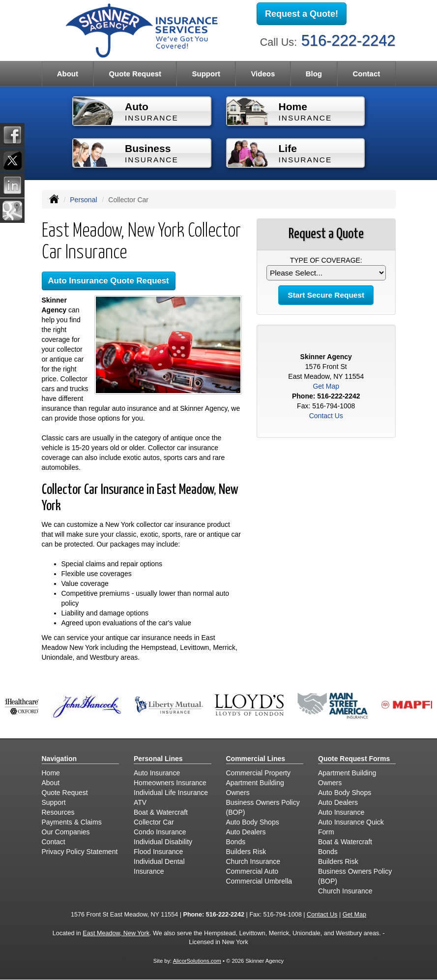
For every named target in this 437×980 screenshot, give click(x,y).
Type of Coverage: (326, 260)
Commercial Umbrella (259, 881)
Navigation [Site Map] (59, 759)
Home (51, 773)
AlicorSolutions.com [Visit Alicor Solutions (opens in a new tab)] (197, 961)
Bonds (236, 842)
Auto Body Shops (253, 822)
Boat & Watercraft (161, 812)
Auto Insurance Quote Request (109, 281)
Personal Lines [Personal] (158, 759)
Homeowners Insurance (170, 783)
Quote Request (65, 793)
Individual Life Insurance (171, 793)
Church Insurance (253, 861)
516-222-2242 (349, 41)
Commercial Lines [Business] (256, 759)
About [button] (68, 74)
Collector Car (154, 822)
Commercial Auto (252, 871)
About (51, 783)
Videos (263, 74)
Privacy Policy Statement (80, 852)
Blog (314, 74)
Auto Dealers (246, 832)
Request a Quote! (302, 14)
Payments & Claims (72, 822)
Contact (366, 74)
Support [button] (206, 74)
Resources (58, 812)
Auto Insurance (157, 773)
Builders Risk (246, 852)
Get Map (326, 386)
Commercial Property (258, 773)
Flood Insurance (158, 852)
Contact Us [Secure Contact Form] (326, 416)
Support (54, 802)
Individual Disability (163, 842)
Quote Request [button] (135, 74)
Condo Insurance (160, 832)
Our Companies (66, 832)
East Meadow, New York (116, 933)
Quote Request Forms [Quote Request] (354, 759)
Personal (83, 200)
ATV (140, 802)
